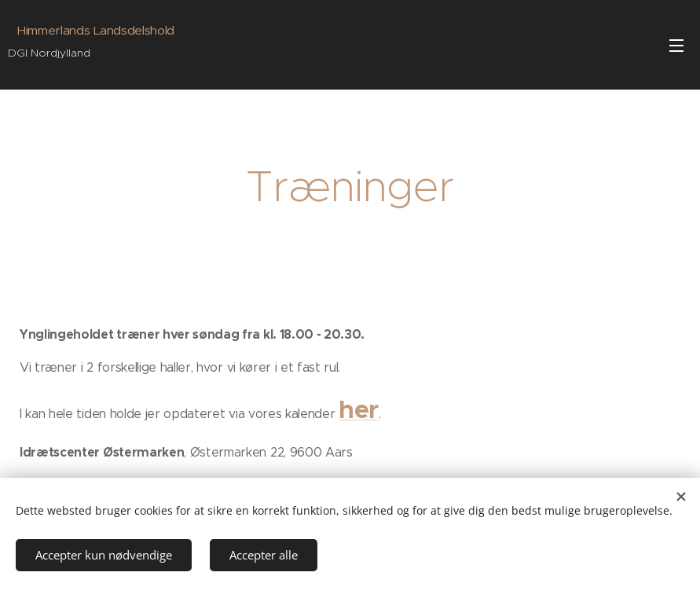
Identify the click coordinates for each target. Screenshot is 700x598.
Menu (676, 46)
